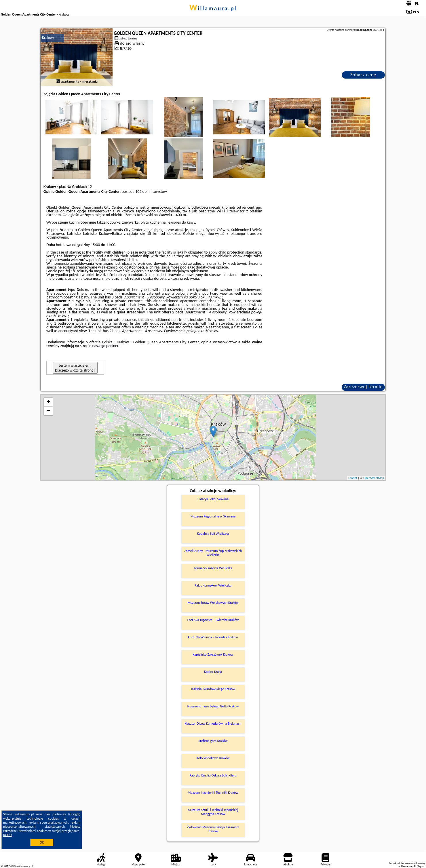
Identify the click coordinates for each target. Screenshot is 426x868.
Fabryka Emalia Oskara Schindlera (213, 775)
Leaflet (353, 478)
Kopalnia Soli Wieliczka (213, 534)
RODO (7, 835)
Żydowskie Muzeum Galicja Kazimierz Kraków (213, 829)
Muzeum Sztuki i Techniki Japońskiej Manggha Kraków (213, 812)
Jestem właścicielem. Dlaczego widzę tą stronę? (75, 368)
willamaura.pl (213, 8)
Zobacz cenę (363, 75)
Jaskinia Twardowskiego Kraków (213, 689)
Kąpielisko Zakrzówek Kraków (213, 654)
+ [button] (49, 402)
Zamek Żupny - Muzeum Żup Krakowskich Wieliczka (213, 553)
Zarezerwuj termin (363, 387)
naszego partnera (106, 346)
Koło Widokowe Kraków (213, 758)
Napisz (421, 866)
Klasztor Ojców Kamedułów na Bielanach (213, 724)
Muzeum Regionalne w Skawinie (213, 516)
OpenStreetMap (374, 478)
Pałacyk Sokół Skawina (213, 499)
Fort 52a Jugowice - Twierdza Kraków (213, 620)
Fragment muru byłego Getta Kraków (213, 706)
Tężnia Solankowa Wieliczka (213, 568)
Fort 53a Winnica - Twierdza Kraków (213, 637)
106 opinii (143, 192)
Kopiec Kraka (213, 672)
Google (74, 814)
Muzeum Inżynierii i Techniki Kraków (213, 793)
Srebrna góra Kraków (213, 741)
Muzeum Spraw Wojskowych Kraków (213, 603)
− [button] (49, 411)
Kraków (48, 38)
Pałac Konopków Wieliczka (213, 585)
